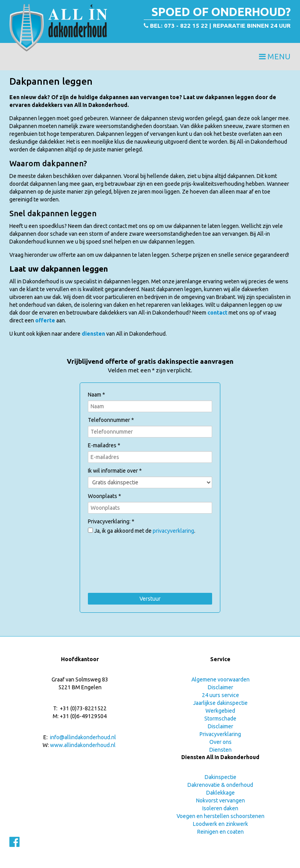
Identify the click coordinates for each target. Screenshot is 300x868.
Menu (275, 56)
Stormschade (220, 719)
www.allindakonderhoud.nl (83, 745)
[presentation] (147, 550)
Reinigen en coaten (221, 832)
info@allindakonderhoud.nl (83, 737)
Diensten (221, 750)
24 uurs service (221, 695)
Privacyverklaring (220, 734)
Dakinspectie (221, 777)
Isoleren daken (220, 808)
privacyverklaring (173, 531)
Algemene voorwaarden (221, 679)
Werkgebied (220, 711)
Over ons (221, 742)
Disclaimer (221, 687)
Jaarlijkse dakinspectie (220, 703)
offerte (46, 320)
